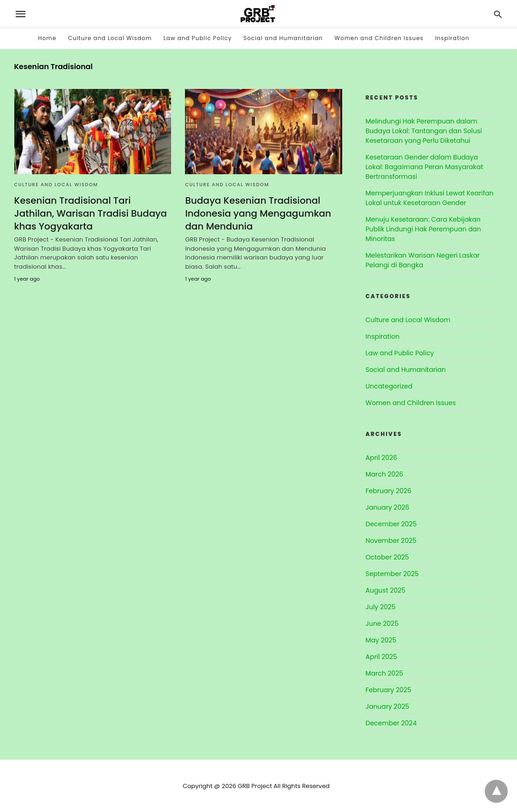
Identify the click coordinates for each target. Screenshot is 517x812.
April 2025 (381, 657)
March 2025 (385, 673)
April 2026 (382, 458)
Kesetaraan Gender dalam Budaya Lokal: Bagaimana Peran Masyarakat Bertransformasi (425, 167)
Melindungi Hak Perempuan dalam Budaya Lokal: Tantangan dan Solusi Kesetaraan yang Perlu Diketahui (424, 131)
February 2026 (389, 491)
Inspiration (452, 38)
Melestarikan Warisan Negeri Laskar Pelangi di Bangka (423, 260)
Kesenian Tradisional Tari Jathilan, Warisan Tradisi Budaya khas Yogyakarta (91, 213)
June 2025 (382, 624)
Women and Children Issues (379, 38)
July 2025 (381, 607)
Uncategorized (389, 386)
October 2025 (387, 557)
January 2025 (388, 706)
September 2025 (392, 574)
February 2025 (389, 690)
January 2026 (388, 507)
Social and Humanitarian (283, 38)
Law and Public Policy (197, 38)
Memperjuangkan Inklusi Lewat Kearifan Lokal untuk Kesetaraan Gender (430, 198)
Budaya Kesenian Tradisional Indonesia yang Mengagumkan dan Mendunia (258, 213)
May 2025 (381, 640)
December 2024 (391, 723)
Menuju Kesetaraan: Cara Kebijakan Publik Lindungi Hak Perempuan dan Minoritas (424, 229)
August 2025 (386, 590)
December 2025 (391, 524)
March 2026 (385, 474)
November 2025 (391, 541)
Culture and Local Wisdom (110, 38)
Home (47, 38)
